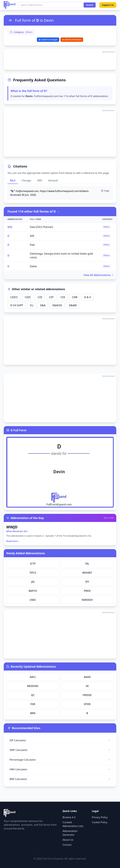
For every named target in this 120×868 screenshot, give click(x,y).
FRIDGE (87, 695)
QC (33, 695)
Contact (67, 845)
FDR (33, 704)
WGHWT (87, 573)
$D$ (10, 227)
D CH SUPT (17, 305)
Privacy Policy (100, 817)
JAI (33, 582)
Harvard (53, 180)
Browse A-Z (69, 817)
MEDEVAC (33, 686)
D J (32, 305)
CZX (63, 297)
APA (40, 180)
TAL (87, 564)
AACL (33, 677)
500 (32, 236)
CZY (51, 297)
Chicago (26, 180)
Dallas (33, 266)
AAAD (87, 677)
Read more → (13, 541)
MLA (13, 180)
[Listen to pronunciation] (10, 20)
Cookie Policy (100, 822)
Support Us (108, 5)
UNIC (33, 600)
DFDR (87, 704)
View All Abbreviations (99, 275)
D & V (87, 297)
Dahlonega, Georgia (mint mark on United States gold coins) (61, 256)
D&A (43, 305)
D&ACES (57, 305)
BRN (33, 713)
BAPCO (33, 591)
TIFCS (33, 573)
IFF (87, 582)
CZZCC (14, 297)
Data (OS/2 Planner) (41, 227)
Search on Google (48, 40)
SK (87, 686)
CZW (75, 297)
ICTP (33, 564)
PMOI (87, 591)
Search (90, 5)
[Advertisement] (60, 60)
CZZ (40, 297)
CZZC (28, 297)
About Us (68, 840)
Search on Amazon (72, 40)
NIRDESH (87, 600)
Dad (32, 245)
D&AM (73, 305)
